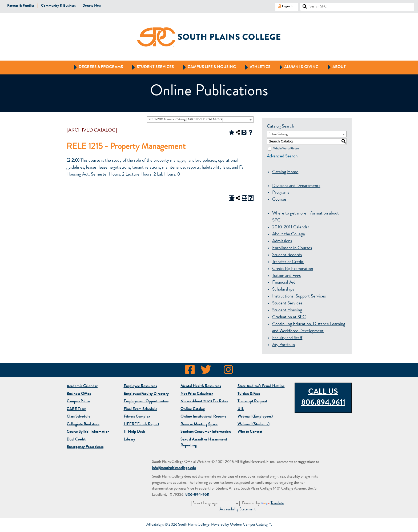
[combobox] (200, 120)
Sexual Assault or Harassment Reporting (204, 443)
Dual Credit (76, 440)
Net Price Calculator (197, 394)
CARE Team (77, 409)
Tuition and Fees (286, 276)
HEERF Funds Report (141, 425)
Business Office (79, 394)
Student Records (287, 255)
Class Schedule (79, 417)
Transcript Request (252, 402)
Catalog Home (285, 172)
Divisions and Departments (296, 186)
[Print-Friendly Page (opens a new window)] (244, 132)
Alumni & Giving (297, 68)
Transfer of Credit (288, 262)
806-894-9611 (197, 495)
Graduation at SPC (289, 317)
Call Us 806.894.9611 (323, 398)
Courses (279, 200)
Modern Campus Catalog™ (250, 525)
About (334, 68)
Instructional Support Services (299, 297)
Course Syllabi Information (88, 432)
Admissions (282, 241)
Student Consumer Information (206, 432)
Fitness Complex (137, 417)
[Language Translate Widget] (215, 503)
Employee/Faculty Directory (146, 394)
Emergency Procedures (85, 447)
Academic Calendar (82, 386)
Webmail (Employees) (255, 417)
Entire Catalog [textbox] (278, 134)
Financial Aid (284, 283)
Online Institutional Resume (203, 417)
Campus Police (78, 402)
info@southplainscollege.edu (174, 468)
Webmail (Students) (254, 425)
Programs (281, 193)
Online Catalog (193, 409)
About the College (289, 234)
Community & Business (58, 6)
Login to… (286, 6)
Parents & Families (21, 6)
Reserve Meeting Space (199, 425)
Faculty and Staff (287, 338)
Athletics (255, 68)
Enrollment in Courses (292, 248)
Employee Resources (140, 386)
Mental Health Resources (201, 386)
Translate (272, 504)
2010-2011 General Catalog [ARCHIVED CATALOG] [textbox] (186, 120)
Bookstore (83, 425)
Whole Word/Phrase (286, 149)
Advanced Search (282, 156)
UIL (241, 409)
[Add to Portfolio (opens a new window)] (231, 132)
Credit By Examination (293, 269)
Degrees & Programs (96, 68)
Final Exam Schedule (140, 409)
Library (129, 440)
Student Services (150, 68)
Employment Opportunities (146, 402)
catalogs (158, 525)
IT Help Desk (134, 432)
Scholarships (283, 290)
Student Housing (287, 310)
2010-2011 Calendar (291, 227)
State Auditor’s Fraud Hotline (261, 386)
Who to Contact (250, 432)
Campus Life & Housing (207, 68)
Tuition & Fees (249, 394)
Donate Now (92, 6)
